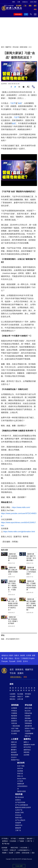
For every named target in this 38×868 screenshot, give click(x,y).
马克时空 (28, 731)
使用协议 (5, 841)
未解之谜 (14, 742)
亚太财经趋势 (16, 731)
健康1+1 (26, 742)
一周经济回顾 (16, 726)
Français (5, 661)
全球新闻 (14, 708)
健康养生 (27, 739)
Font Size (28, 87)
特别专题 (19, 794)
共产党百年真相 (20, 802)
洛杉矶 (23, 655)
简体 (35, 2)
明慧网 (4, 853)
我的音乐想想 (21, 791)
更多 (33, 853)
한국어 (25, 661)
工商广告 (18, 830)
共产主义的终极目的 (22, 805)
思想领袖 (28, 718)
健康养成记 (27, 750)
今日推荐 (12, 697)
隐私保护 (30, 839)
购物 (25, 677)
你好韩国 (20, 771)
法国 (6, 658)
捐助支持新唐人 (16, 677)
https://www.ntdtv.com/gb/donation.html (19, 532)
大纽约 (11, 655)
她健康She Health (29, 745)
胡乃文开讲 (27, 747)
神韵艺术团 (14, 848)
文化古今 (14, 757)
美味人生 (20, 776)
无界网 (18, 853)
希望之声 (13, 850)
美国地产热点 (15, 760)
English (32, 658)
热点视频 (20, 694)
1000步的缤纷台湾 (22, 787)
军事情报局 (28, 723)
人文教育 (15, 739)
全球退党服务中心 (24, 850)
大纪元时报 (24, 848)
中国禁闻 (14, 713)
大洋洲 (28, 655)
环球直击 (14, 711)
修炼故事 (18, 828)
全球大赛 (20, 699)
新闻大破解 (28, 721)
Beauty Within (22, 779)
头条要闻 (12, 694)
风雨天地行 (19, 818)
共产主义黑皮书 (20, 820)
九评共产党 (19, 810)
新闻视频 (15, 705)
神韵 (14, 2)
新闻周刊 (14, 721)
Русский (12, 661)
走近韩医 (26, 755)
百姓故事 (18, 823)
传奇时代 (18, 800)
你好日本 (20, 768)
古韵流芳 (14, 747)
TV (26, 14)
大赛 (19, 2)
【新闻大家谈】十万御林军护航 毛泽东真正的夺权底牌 (31, 585)
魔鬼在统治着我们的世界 (23, 807)
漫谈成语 (14, 752)
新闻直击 (14, 718)
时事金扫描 (28, 713)
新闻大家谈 (24, 47)
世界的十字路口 (30, 728)
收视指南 (22, 839)
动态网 (11, 853)
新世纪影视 (26, 853)
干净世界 (5, 850)
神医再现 (26, 752)
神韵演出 (12, 699)
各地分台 (25, 2)
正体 (31, 2)
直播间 (20, 673)
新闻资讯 (19, 670)
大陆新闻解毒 (29, 733)
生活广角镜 (21, 766)
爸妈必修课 (14, 755)
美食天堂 (20, 773)
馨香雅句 (14, 750)
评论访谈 (16, 47)
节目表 (13, 673)
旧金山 (11, 658)
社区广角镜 (15, 728)
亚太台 (17, 658)
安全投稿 (13, 841)
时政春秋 (28, 716)
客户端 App (6, 844)
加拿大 (17, 655)
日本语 (19, 661)
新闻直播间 (18, 14)
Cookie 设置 (19, 866)
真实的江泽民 (19, 813)
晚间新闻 (14, 716)
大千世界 (20, 781)
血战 (20, 103)
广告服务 (21, 841)
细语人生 (28, 736)
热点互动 (28, 711)
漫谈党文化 (19, 825)
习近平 (13, 103)
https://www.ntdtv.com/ (21, 507)
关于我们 (13, 839)
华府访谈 (14, 723)
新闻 (11, 684)
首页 (2, 47)
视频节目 (8, 47)
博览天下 (20, 697)
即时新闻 (28, 694)
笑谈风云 (14, 745)
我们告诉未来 (19, 797)
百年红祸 (18, 815)
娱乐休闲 (21, 763)
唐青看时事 (28, 726)
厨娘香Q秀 (21, 784)
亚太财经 (14, 733)
